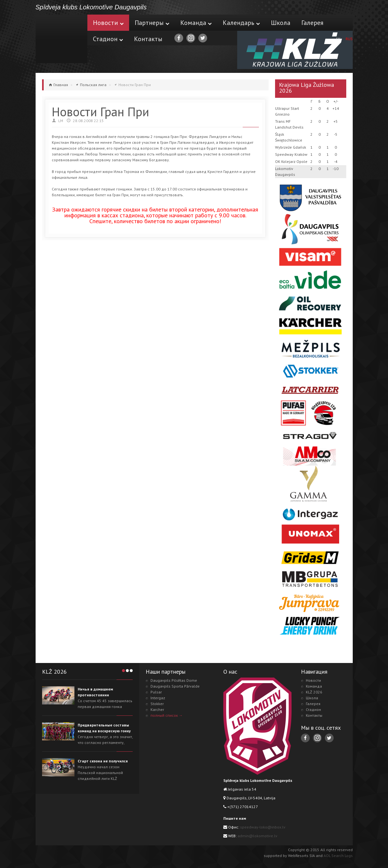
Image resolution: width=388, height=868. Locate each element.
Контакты (148, 39)
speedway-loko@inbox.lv (263, 827)
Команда (196, 23)
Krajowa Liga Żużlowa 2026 (306, 88)
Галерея (312, 23)
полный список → (167, 715)
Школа (281, 23)
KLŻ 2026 (314, 692)
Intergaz (158, 698)
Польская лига (93, 85)
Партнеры (152, 23)
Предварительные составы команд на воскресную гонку (104, 728)
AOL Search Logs (338, 856)
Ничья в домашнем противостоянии (95, 692)
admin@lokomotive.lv (257, 836)
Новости (108, 23)
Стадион (108, 39)
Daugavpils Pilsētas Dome (174, 680)
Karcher (157, 709)
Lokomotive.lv (61, 39)
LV (338, 39)
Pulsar (156, 692)
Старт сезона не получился (103, 761)
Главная (61, 85)
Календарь (241, 23)
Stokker (157, 704)
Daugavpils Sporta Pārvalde (175, 686)
